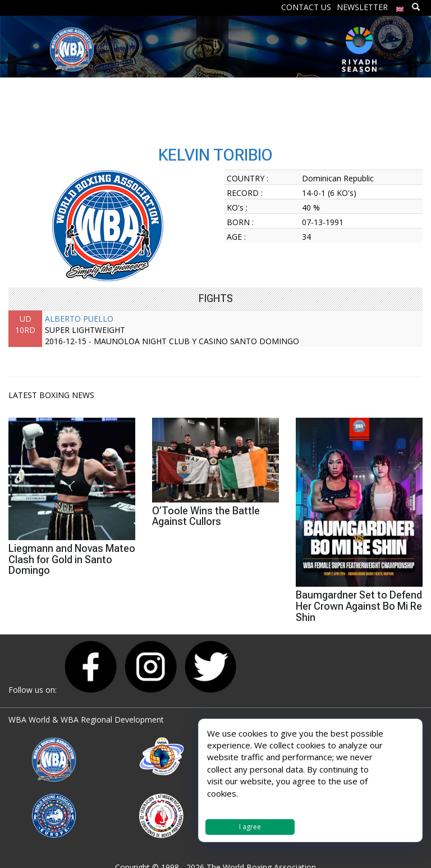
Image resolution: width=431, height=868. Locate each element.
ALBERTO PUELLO (79, 319)
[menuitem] (400, 6)
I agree (250, 827)
